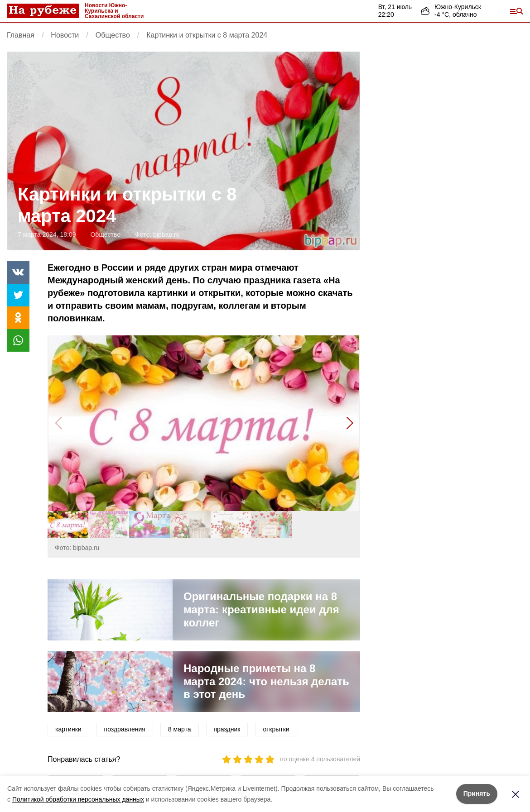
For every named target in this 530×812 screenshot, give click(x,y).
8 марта (180, 729)
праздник (227, 729)
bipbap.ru (166, 234)
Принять (477, 793)
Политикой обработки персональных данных (78, 799)
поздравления (125, 729)
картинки (68, 729)
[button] (349, 423)
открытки (276, 729)
